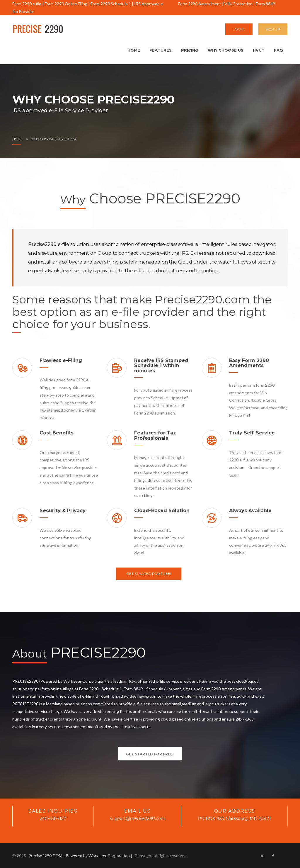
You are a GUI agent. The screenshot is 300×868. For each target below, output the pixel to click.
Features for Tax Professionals (155, 435)
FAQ (278, 50)
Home (134, 50)
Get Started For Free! (149, 574)
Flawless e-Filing (61, 360)
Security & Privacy (63, 511)
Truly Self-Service (252, 433)
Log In (239, 29)
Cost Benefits (57, 433)
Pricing (190, 50)
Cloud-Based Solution (162, 511)
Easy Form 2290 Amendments (249, 363)
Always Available (250, 511)
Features (161, 50)
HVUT (259, 50)
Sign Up (273, 29)
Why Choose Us (226, 50)
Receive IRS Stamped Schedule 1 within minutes (161, 366)
